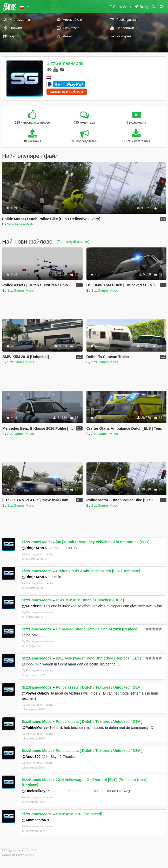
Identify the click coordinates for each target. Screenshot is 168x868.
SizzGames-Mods (65, 63)
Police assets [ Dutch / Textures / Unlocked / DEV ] (99, 687)
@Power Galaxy (35, 693)
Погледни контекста (37, 554)
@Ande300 (31, 757)
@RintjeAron (33, 548)
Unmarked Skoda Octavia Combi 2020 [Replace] (97, 629)
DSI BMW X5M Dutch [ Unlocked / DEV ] (90, 600)
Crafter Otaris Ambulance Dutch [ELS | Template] (98, 571)
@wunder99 (32, 606)
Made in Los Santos (18, 855)
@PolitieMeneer (35, 728)
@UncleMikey (34, 791)
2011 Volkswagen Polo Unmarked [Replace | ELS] (98, 658)
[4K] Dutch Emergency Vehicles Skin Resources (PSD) (103, 542)
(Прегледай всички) (73, 242)
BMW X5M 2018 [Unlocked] (79, 814)
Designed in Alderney (19, 850)
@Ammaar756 (34, 820)
